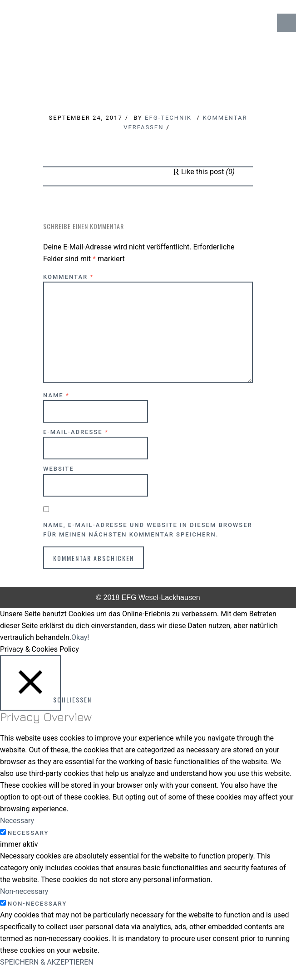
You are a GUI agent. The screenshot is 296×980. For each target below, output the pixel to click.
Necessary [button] (17, 821)
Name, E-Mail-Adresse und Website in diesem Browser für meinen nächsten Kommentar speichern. (148, 530)
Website (59, 469)
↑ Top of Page (262, 948)
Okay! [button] (80, 637)
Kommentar (68, 277)
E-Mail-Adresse (76, 432)
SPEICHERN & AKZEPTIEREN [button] (47, 962)
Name (56, 395)
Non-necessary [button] (24, 891)
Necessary (28, 833)
